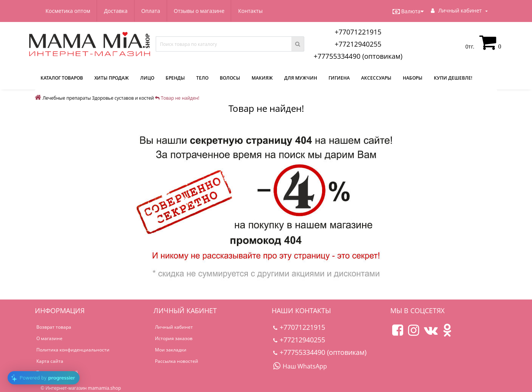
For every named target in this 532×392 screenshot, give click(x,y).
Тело (202, 78)
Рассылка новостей (177, 361)
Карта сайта (50, 361)
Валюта (408, 11)
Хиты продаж (112, 78)
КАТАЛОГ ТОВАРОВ (62, 78)
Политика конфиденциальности (73, 350)
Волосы (230, 78)
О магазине (49, 338)
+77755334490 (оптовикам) (358, 56)
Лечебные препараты (67, 98)
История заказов (174, 338)
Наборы (413, 78)
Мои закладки (171, 350)
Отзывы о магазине (199, 11)
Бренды (175, 78)
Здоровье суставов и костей (123, 98)
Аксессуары (376, 78)
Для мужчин (301, 78)
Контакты (250, 11)
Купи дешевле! (453, 78)
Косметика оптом (68, 11)
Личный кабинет (174, 327)
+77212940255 (358, 44)
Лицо (147, 78)
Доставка (116, 11)
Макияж (262, 78)
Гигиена (339, 78)
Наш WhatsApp (300, 366)
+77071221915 (358, 32)
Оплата (151, 11)
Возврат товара (54, 327)
